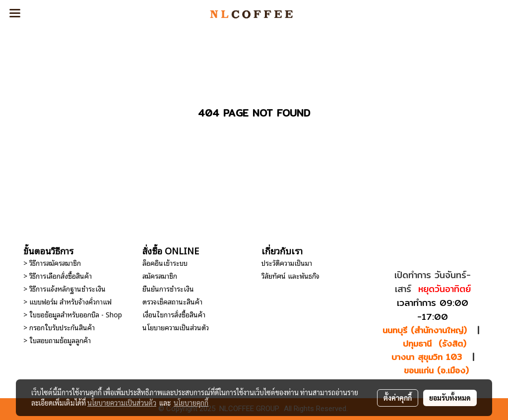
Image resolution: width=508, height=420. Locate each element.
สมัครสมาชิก (160, 275)
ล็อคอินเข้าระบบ (165, 263)
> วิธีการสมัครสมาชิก (52, 263)
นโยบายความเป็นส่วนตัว (176, 327)
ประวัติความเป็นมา (287, 263)
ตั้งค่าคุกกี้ (398, 398)
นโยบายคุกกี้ (191, 403)
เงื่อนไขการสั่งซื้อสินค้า (174, 314)
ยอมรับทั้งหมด (450, 398)
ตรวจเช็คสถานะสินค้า (172, 301)
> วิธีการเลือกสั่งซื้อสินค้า (58, 275)
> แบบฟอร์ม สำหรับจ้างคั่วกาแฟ (67, 301)
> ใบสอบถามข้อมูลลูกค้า (57, 340)
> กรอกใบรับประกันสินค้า (59, 327)
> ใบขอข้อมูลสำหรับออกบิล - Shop (73, 314)
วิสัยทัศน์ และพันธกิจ (290, 275)
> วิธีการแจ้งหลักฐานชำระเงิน (64, 288)
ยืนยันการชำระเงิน (168, 288)
